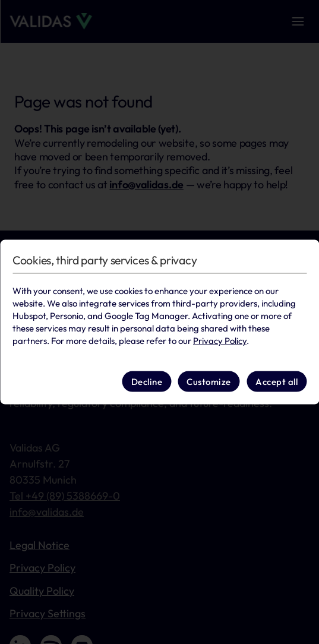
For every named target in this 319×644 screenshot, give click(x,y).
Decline (147, 381)
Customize (209, 381)
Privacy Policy (220, 341)
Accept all (277, 381)
